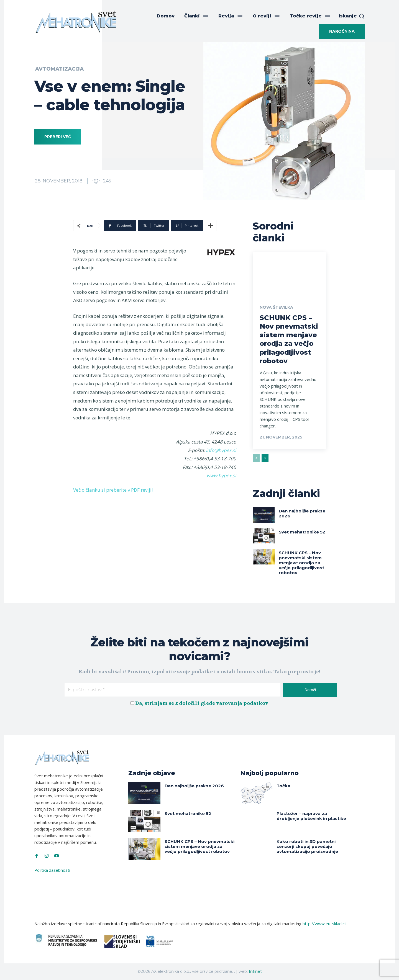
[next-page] (265, 458)
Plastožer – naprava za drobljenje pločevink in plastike (311, 816)
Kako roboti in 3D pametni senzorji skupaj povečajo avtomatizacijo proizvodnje (307, 846)
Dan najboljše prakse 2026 (302, 513)
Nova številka (276, 307)
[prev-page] (256, 458)
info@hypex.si (221, 450)
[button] (352, 16)
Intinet (255, 971)
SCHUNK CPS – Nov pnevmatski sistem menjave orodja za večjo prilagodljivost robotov (301, 563)
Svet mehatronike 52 (302, 532)
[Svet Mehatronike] (76, 22)
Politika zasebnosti (52, 870)
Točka (283, 786)
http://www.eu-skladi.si (324, 924)
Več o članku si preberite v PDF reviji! (113, 490)
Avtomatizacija (59, 69)
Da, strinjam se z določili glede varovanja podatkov (202, 704)
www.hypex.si (221, 475)
